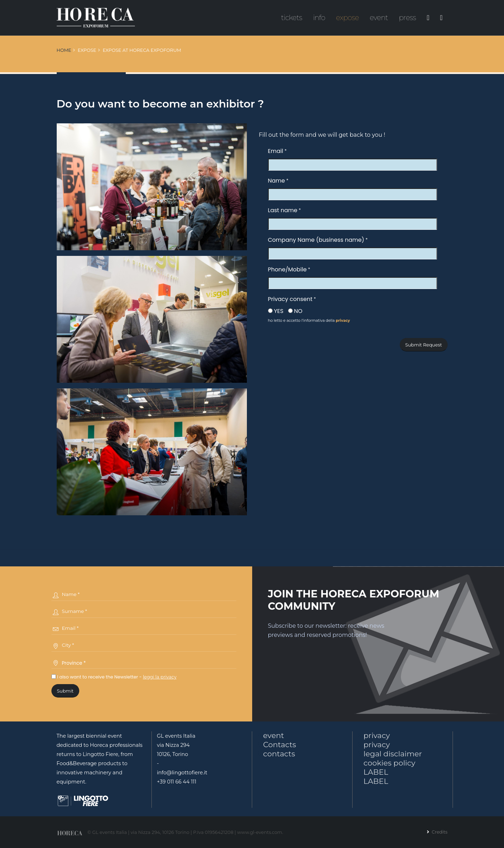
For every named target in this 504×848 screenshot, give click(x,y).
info (319, 18)
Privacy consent (290, 299)
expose (347, 18)
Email (276, 151)
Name (276, 181)
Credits (439, 832)
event (379, 18)
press (407, 18)
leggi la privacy (160, 677)
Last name (283, 210)
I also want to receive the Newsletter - (114, 677)
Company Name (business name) (316, 240)
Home (64, 50)
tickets (292, 18)
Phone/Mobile (287, 269)
